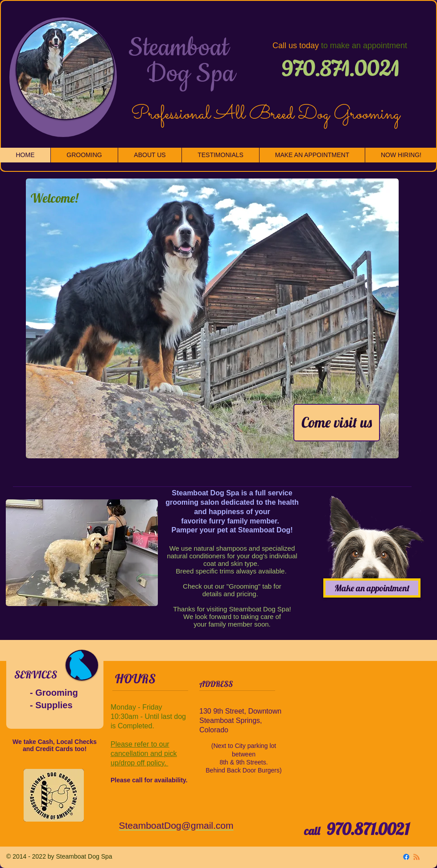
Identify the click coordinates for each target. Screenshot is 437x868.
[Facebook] (406, 857)
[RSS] (416, 857)
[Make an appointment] (372, 588)
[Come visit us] (337, 423)
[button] (212, 318)
